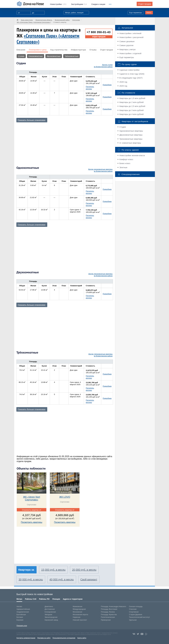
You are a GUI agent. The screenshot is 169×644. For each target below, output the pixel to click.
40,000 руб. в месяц (62, 579)
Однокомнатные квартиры (131, 131)
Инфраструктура (78, 50)
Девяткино (49, 606)
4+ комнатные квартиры (130, 143)
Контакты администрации (26, 638)
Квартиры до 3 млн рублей (131, 110)
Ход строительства (59, 50)
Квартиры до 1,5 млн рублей (132, 98)
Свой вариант (89, 579)
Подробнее (107, 85)
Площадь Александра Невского (113, 606)
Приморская (106, 620)
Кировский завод (51, 620)
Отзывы (93, 50)
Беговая (20, 617)
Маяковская (78, 606)
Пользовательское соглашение (64, 638)
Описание (21, 50)
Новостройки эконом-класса (132, 155)
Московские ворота (80, 615)
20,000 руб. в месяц (84, 570)
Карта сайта (82, 638)
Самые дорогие (126, 45)
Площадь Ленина (108, 612)
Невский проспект (80, 620)
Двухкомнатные (54, 56)
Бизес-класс (125, 163)
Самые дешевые (127, 41)
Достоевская (50, 609)
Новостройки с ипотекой (130, 33)
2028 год (123, 82)
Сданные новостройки (129, 70)
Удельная (133, 620)
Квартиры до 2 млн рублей (131, 102)
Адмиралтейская (23, 609)
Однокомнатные (36, 56)
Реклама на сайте (44, 638)
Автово (19, 606)
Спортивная (134, 612)
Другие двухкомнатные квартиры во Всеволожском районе (100, 275)
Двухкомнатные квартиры (131, 135)
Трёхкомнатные (71, 56)
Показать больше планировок (32, 120)
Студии (21, 56)
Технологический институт (139, 617)
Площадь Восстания (109, 609)
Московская (77, 612)
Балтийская (21, 615)
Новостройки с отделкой (130, 53)
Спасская (133, 609)
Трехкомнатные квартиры (131, 139)
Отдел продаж (145, 4)
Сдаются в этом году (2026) (132, 74)
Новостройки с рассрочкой (131, 37)
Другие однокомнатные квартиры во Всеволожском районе (100, 170)
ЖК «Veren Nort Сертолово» (32, 498)
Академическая (23, 612)
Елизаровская (50, 612)
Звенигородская (51, 617)
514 (79, 4)
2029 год (123, 86)
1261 (58, 4)
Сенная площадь (136, 606)
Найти (149, 13)
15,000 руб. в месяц (53, 570)
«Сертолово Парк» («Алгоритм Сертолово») (48, 39)
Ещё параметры (127, 57)
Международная (79, 609)
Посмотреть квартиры (32, 522)
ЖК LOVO (65, 497)
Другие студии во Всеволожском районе (103, 66)
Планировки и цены (38, 50)
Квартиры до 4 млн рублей (131, 114)
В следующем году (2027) (131, 78)
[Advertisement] (64, 143)
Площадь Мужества (109, 615)
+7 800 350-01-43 (99, 32)
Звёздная (48, 615)
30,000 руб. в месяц (31, 579)
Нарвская (77, 617)
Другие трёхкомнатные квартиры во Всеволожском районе (101, 355)
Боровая (20, 620)
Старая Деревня (136, 615)
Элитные (123, 167)
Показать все (22, 626)
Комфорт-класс (126, 159)
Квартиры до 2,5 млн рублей (132, 106)
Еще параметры (136, 13)
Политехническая (108, 617)
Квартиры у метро (127, 49)
